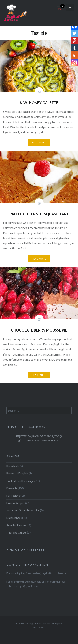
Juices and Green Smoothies (23, 510)
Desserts (12, 488)
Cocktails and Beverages (21, 481)
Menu (70, 7)
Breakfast (12, 466)
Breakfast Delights (17, 473)
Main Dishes (13, 518)
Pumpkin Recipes (16, 525)
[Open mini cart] (59, 10)
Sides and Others (16, 533)
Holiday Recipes (16, 503)
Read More (39, 142)
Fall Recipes (13, 496)
